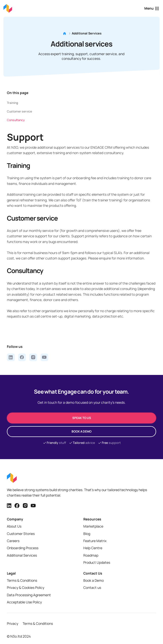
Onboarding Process (23, 548)
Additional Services (22, 555)
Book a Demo (94, 580)
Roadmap (91, 555)
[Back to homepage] (8, 8)
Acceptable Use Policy (24, 602)
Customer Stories (21, 534)
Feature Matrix (95, 541)
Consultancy (16, 120)
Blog (87, 534)
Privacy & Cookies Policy (26, 588)
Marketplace (93, 526)
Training (12, 103)
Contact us (92, 588)
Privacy (13, 623)
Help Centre (93, 548)
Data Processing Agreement (29, 595)
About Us (14, 526)
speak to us (82, 418)
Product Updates (97, 562)
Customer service (19, 111)
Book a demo (81, 431)
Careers (13, 541)
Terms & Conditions (22, 580)
